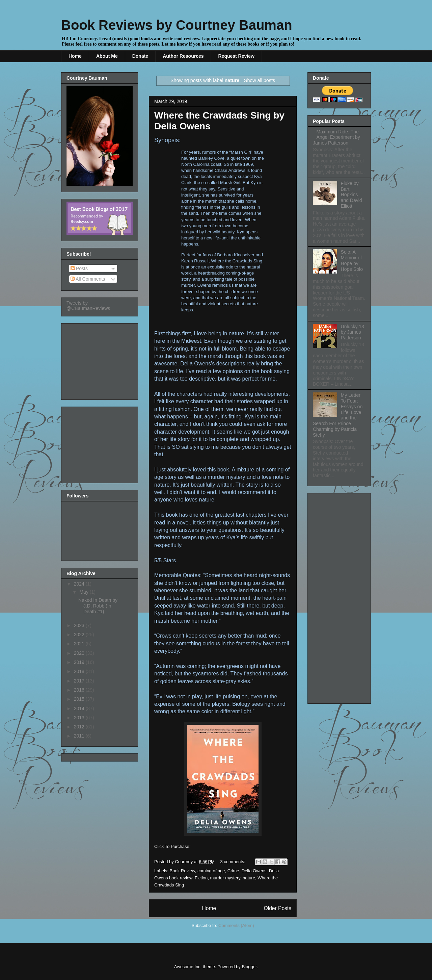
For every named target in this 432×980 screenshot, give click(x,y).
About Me (107, 56)
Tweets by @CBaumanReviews (88, 306)
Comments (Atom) (236, 925)
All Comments (88, 279)
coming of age (211, 871)
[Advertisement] (100, 360)
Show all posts (260, 80)
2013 (80, 718)
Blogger (249, 967)
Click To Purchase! (172, 846)
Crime (233, 871)
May (84, 592)
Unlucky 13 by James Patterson (353, 332)
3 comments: (234, 862)
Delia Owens (254, 871)
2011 (80, 736)
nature (249, 878)
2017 (80, 681)
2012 (80, 727)
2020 (80, 653)
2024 (80, 584)
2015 (80, 699)
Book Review (182, 871)
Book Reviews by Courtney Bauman (177, 25)
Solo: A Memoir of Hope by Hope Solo (352, 260)
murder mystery (225, 878)
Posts (79, 268)
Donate (140, 56)
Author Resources (183, 56)
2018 (80, 671)
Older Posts (278, 908)
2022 (80, 635)
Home (75, 56)
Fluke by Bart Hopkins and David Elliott (352, 195)
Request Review (236, 56)
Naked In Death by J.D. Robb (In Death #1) (98, 606)
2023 (80, 625)
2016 (80, 690)
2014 (80, 708)
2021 (80, 644)
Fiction (201, 878)
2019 (80, 662)
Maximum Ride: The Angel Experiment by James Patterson (336, 137)
